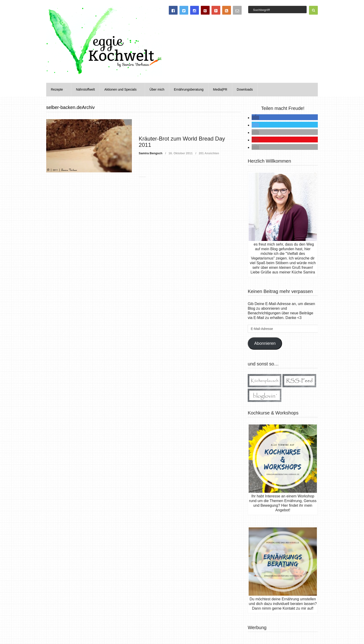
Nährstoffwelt (85, 89)
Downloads (245, 89)
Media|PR (220, 89)
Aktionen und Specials (121, 89)
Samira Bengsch (151, 153)
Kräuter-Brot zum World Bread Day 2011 (182, 142)
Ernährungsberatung (189, 89)
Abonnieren (265, 343)
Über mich (157, 89)
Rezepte (57, 89)
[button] (255, 118)
